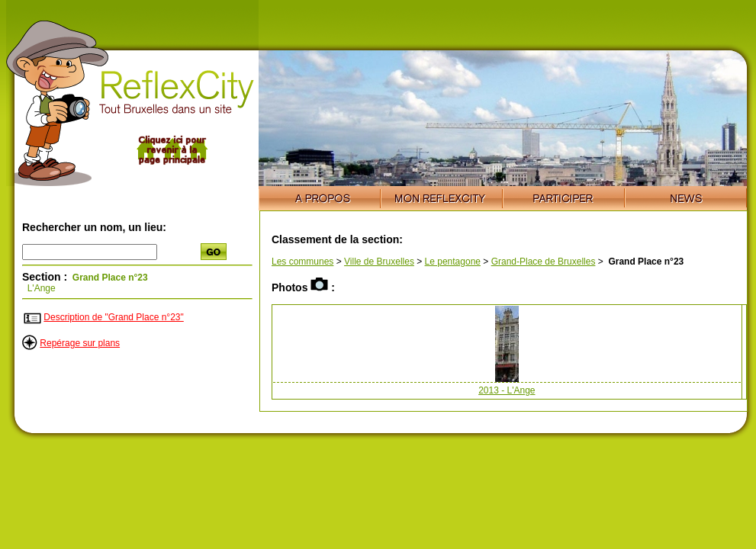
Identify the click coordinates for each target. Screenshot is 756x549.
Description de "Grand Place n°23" (113, 317)
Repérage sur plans (80, 343)
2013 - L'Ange (507, 390)
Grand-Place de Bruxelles (544, 262)
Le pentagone (453, 262)
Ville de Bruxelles (379, 262)
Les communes (302, 262)
